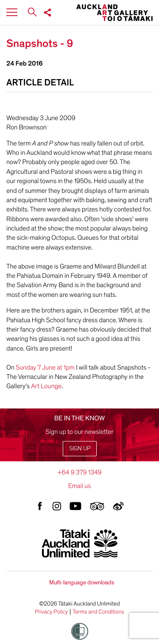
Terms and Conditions (98, 612)
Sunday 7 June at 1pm (46, 367)
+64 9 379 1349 (79, 472)
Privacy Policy (51, 612)
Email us (80, 486)
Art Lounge (46, 386)
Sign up (80, 448)
